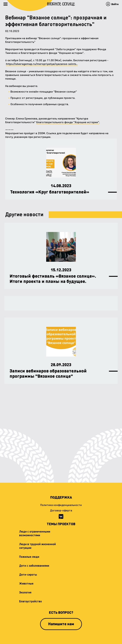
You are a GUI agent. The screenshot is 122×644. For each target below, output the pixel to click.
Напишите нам (61, 624)
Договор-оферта (61, 510)
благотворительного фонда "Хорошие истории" (68, 122)
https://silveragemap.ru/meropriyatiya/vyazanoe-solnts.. (42, 64)
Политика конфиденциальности (61, 505)
